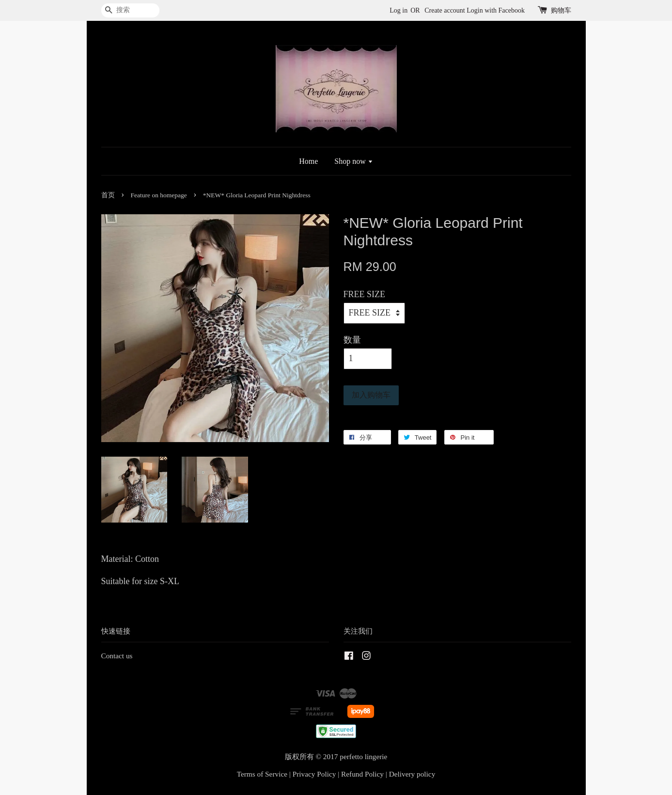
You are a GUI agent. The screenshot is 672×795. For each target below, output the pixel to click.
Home (308, 161)
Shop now (353, 161)
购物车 (561, 10)
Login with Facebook (496, 10)
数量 (352, 340)
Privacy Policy (314, 774)
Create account (445, 10)
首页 (108, 195)
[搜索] (130, 10)
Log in (399, 10)
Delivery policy (412, 774)
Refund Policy (362, 774)
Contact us (117, 656)
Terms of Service (262, 774)
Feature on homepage (159, 195)
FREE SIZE (365, 294)
